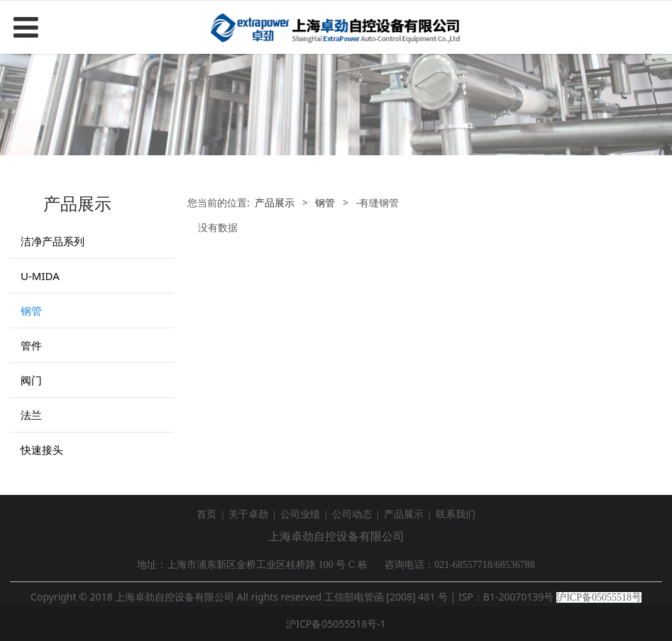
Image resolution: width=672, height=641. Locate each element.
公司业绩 (300, 514)
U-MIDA (40, 276)
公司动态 (352, 514)
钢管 (31, 311)
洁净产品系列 (53, 241)
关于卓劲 (248, 514)
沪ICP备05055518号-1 (336, 624)
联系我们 (456, 514)
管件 (31, 345)
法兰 (31, 415)
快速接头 (42, 450)
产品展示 (275, 202)
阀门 (31, 380)
